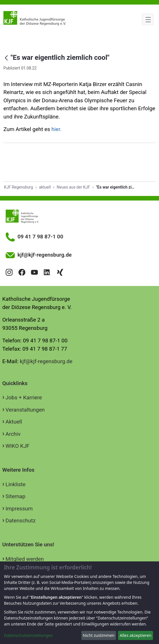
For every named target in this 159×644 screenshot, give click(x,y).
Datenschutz (20, 521)
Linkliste (15, 484)
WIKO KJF (17, 446)
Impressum (19, 509)
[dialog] (79, 603)
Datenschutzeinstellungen (28, 635)
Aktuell (14, 422)
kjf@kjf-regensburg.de (46, 361)
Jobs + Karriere (24, 397)
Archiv (13, 434)
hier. (56, 129)
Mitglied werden (25, 559)
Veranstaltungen (25, 410)
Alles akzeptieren (136, 635)
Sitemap (15, 496)
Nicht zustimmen (99, 635)
